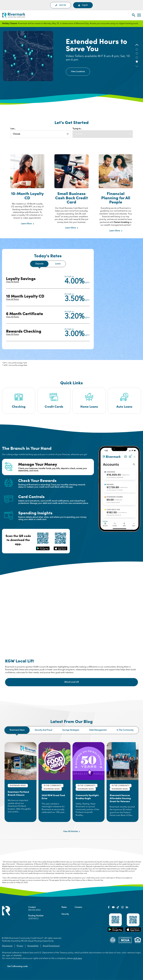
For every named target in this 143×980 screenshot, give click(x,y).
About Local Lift (79, 682)
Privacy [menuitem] (20, 946)
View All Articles (71, 832)
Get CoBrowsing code (17, 967)
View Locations (78, 72)
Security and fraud (43, 730)
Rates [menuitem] (64, 907)
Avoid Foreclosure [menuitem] (51, 946)
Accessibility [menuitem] (33, 946)
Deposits (39, 264)
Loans (58, 264)
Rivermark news (17, 730)
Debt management (98, 730)
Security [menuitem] (65, 914)
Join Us (61, 5)
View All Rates (13, 282)
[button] (137, 45)
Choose (17, 134)
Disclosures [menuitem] (7, 946)
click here (77, 958)
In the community (125, 730)
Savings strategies (71, 730)
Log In (83, 5)
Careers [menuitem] (78, 907)
